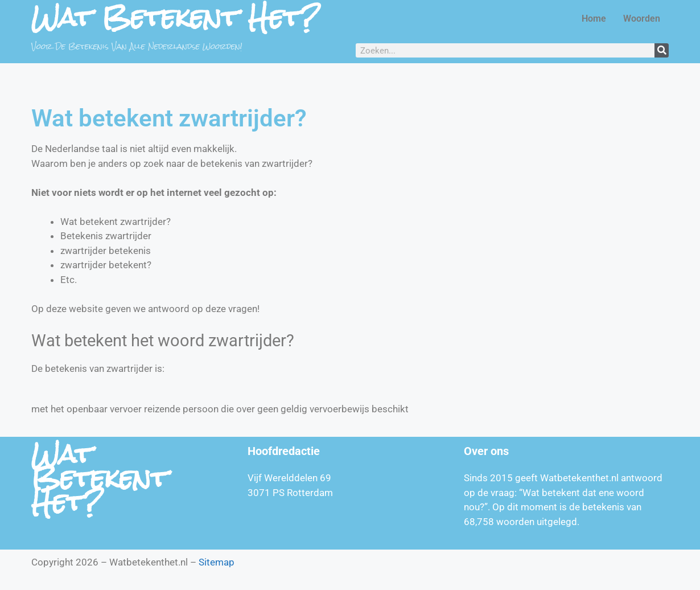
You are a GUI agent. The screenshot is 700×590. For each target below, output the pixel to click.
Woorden (642, 19)
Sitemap (217, 562)
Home (594, 19)
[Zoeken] (662, 50)
